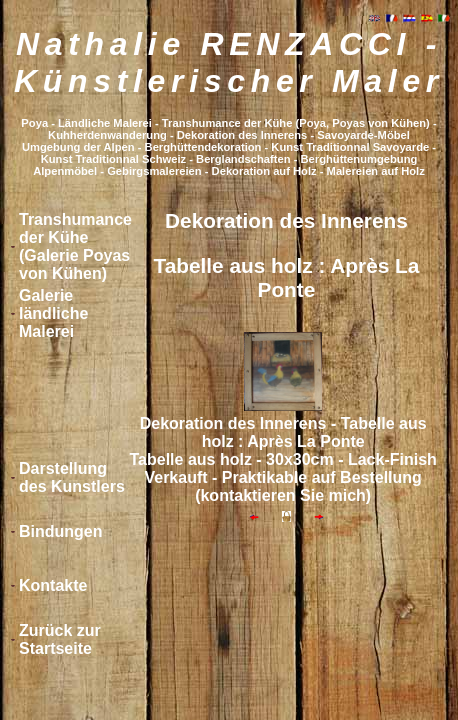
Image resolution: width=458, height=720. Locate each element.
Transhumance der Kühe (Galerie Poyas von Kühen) (75, 246)
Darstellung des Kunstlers (72, 477)
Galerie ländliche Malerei (53, 313)
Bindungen (61, 531)
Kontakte (53, 585)
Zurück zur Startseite (60, 639)
